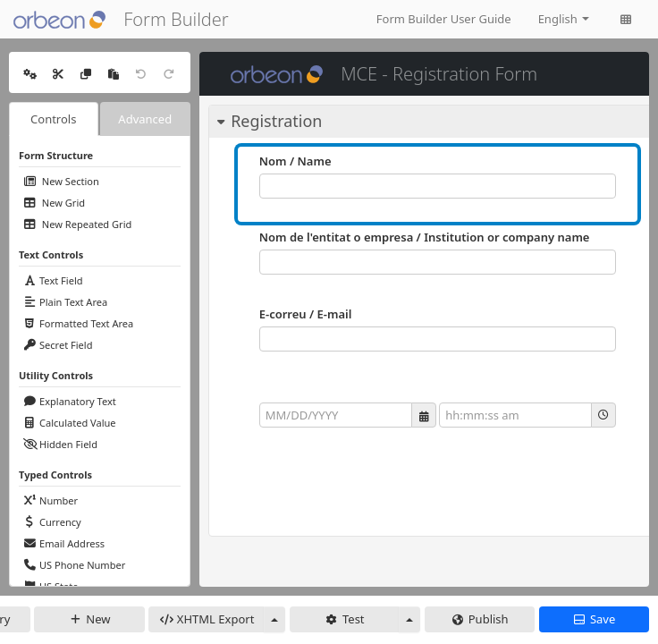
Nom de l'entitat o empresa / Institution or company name (425, 237)
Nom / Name (295, 161)
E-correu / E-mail (306, 314)
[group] (438, 415)
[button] (424, 415)
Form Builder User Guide (444, 19)
